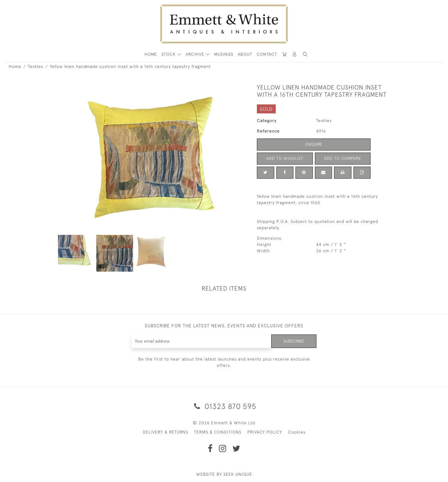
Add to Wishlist (285, 158)
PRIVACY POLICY (265, 432)
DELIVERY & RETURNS (165, 432)
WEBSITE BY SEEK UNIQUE (224, 474)
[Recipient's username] (201, 341)
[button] (305, 54)
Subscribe (294, 341)
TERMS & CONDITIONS (218, 432)
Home (15, 66)
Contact (267, 54)
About (245, 54)
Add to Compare (343, 158)
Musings (224, 54)
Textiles (36, 66)
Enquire (314, 144)
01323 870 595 (224, 406)
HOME (151, 54)
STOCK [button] (169, 54)
